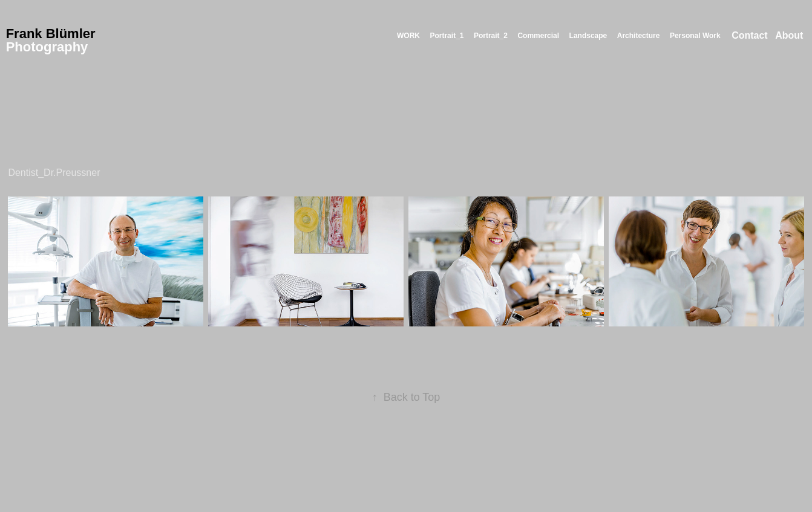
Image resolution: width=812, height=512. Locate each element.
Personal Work (695, 36)
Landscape (588, 36)
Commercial (538, 36)
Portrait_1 (447, 36)
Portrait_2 (491, 36)
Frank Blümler (51, 34)
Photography (47, 47)
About (789, 35)
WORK (408, 36)
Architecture (639, 36)
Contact (750, 35)
